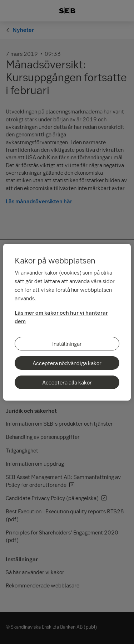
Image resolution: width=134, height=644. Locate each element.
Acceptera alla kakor (67, 382)
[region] (67, 322)
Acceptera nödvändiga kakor (67, 363)
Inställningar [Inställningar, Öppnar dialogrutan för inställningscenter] (67, 344)
